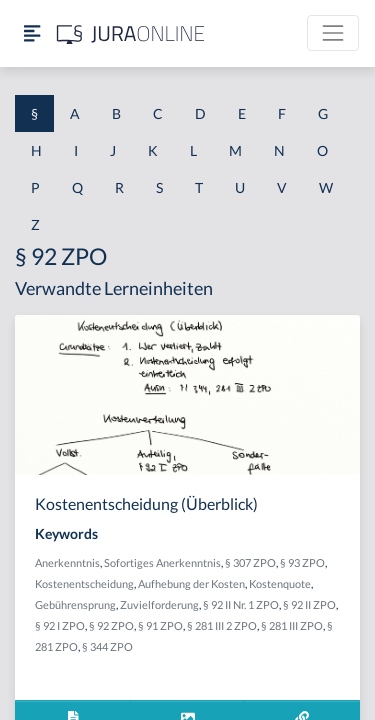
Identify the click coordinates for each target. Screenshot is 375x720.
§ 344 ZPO (107, 646)
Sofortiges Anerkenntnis (162, 562)
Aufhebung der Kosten (191, 583)
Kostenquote (280, 583)
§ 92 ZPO (111, 625)
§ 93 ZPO (302, 562)
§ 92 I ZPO (60, 625)
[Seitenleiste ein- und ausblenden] (32, 33)
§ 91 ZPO (160, 625)
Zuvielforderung (159, 604)
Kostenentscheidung (84, 583)
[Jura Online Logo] (131, 33)
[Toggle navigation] (333, 33)
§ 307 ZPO (250, 562)
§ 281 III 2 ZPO (222, 625)
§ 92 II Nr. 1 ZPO (241, 604)
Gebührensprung (75, 604)
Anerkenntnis (67, 562)
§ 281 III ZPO (292, 625)
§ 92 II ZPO (309, 604)
